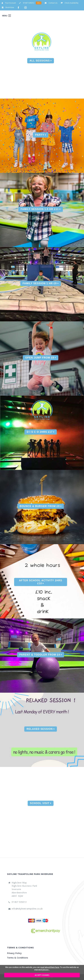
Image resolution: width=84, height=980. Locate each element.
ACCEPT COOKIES (42, 975)
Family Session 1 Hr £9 (41, 283)
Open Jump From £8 (41, 358)
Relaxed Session (41, 729)
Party (41, 135)
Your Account (9, 3)
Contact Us (51, 3)
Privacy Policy (14, 953)
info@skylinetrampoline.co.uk (27, 909)
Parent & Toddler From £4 (41, 655)
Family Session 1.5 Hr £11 (41, 209)
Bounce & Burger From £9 (41, 506)
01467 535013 (27, 3)
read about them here (50, 967)
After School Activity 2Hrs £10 (41, 582)
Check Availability (70, 3)
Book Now (8, 7)
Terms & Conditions (18, 958)
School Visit (41, 803)
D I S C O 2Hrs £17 (41, 432)
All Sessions (41, 61)
